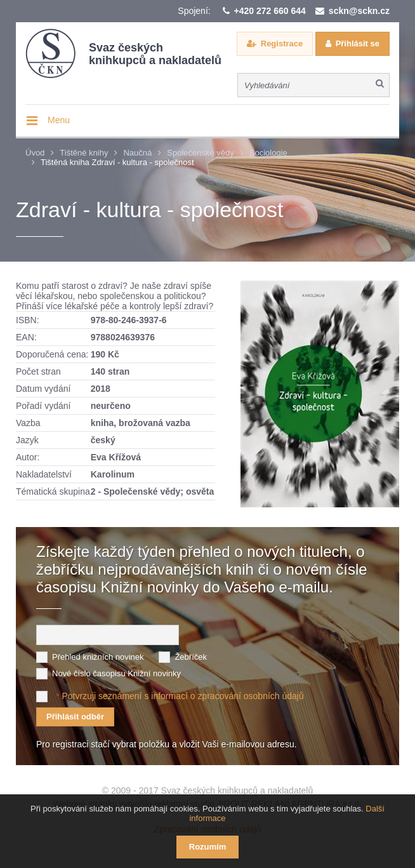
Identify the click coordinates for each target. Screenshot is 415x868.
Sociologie (268, 153)
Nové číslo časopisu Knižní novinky (116, 673)
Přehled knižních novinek (98, 657)
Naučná (137, 153)
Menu (59, 120)
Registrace (282, 43)
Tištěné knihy (84, 153)
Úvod (35, 153)
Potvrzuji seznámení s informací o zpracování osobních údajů (182, 696)
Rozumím (208, 847)
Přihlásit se (358, 43)
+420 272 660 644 (270, 11)
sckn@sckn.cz (359, 11)
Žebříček (191, 657)
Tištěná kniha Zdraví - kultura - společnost (117, 162)
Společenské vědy (201, 153)
